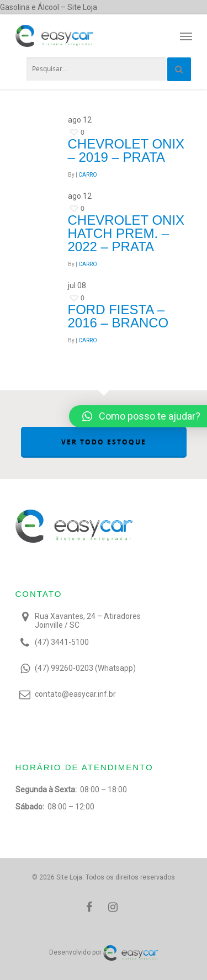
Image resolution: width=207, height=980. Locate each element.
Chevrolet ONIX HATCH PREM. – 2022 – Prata (126, 233)
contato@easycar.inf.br (75, 694)
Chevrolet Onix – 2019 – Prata (126, 150)
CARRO (88, 175)
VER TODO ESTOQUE (104, 442)
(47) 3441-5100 (62, 642)
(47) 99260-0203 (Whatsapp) (85, 668)
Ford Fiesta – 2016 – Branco (118, 316)
